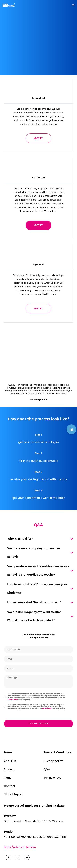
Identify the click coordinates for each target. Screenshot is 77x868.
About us (10, 761)
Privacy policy (53, 761)
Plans (8, 778)
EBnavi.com (13, 700)
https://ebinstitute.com (20, 847)
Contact (9, 786)
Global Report (13, 794)
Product (9, 769)
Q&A (47, 769)
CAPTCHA (11, 715)
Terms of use (53, 778)
